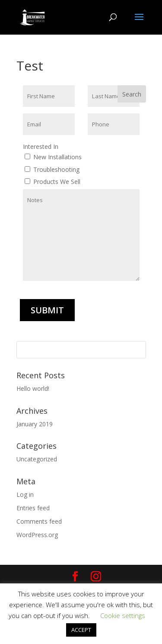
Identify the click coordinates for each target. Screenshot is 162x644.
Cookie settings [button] (123, 615)
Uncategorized (37, 459)
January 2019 (35, 424)
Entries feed (33, 508)
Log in (25, 494)
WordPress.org (37, 535)
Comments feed (39, 521)
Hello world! (33, 388)
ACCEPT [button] (81, 630)
